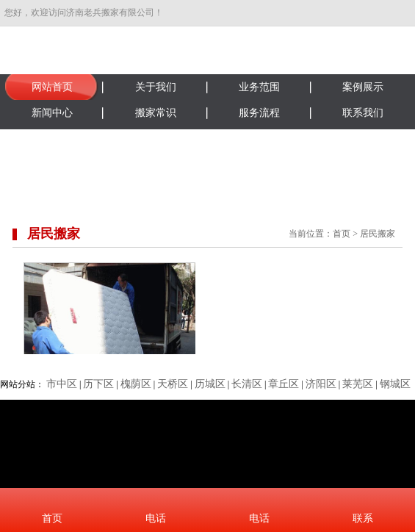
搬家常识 (156, 113)
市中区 (62, 384)
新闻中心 (52, 113)
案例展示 (363, 87)
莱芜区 (358, 384)
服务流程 (259, 113)
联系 (363, 518)
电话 (156, 518)
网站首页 (52, 87)
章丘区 (284, 384)
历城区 (210, 384)
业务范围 (259, 87)
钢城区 (395, 384)
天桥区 (173, 384)
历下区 (98, 384)
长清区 (247, 384)
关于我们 (156, 87)
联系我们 (363, 113)
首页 (342, 234)
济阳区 (321, 384)
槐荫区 (136, 384)
